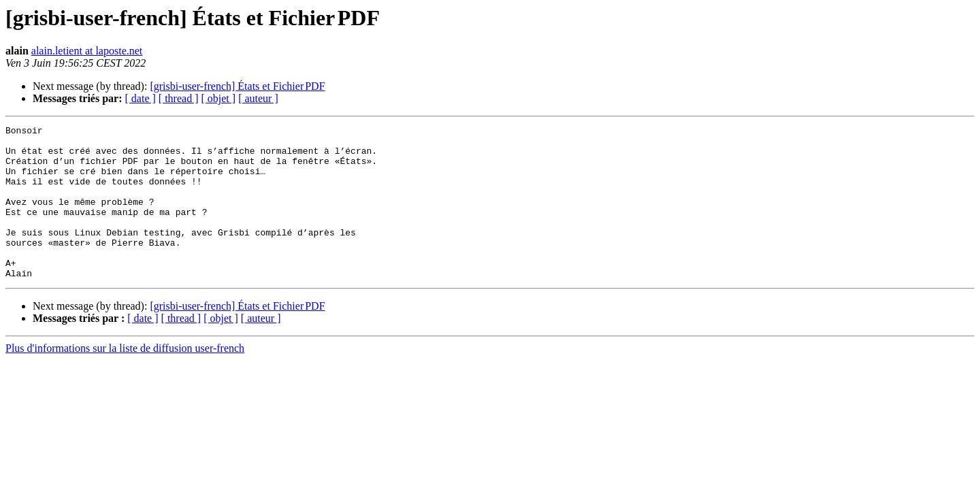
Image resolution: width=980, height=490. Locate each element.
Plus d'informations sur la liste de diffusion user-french (125, 379)
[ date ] (141, 98)
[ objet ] (218, 98)
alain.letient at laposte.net (87, 51)
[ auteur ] (258, 98)
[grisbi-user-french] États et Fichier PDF (237, 86)
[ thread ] (179, 98)
